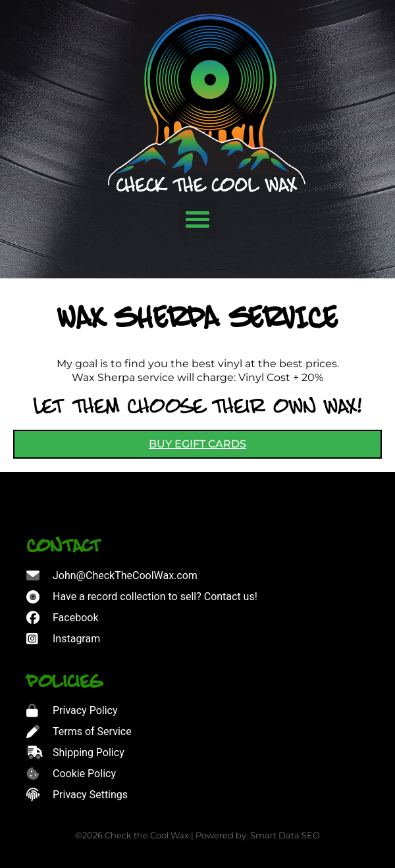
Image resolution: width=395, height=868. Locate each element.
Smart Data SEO (285, 835)
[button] (197, 219)
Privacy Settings (90, 795)
